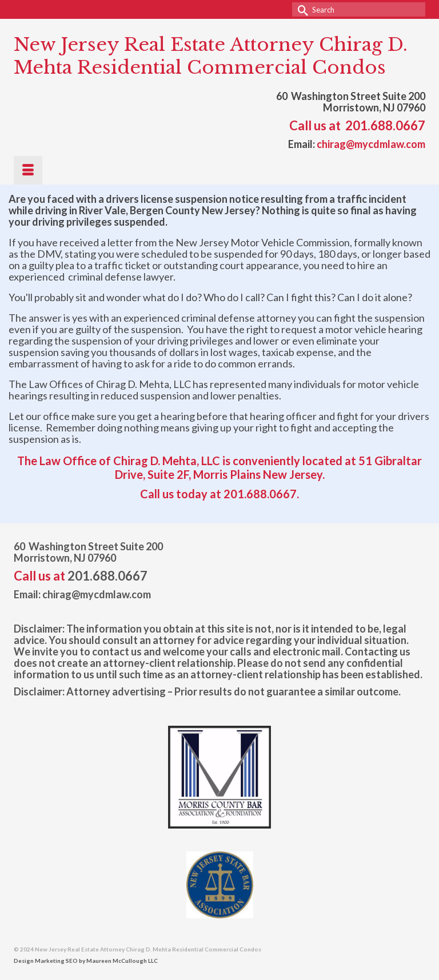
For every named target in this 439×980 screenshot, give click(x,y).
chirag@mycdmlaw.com (371, 144)
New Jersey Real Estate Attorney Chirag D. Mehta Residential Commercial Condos (211, 56)
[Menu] (28, 170)
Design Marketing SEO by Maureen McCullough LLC (86, 961)
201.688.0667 (385, 125)
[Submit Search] (301, 9)
